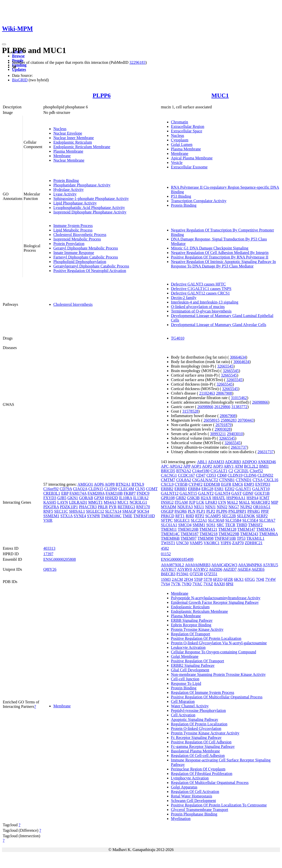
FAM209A (96, 493)
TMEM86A (269, 534)
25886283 (229, 420)
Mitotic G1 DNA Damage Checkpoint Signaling (210, 248)
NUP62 (246, 507)
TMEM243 (249, 534)
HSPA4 (252, 498)
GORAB (86, 498)
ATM (239, 466)
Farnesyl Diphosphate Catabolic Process (86, 257)
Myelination (181, 819)
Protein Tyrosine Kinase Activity (197, 629)
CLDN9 (111, 489)
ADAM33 (216, 462)
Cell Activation (183, 715)
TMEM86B (170, 538)
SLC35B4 (233, 520)
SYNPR (94, 516)
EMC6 (238, 484)
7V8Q (186, 584)
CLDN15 (96, 489)
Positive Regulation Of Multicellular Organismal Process (217, 697)
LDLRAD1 (78, 502)
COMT (152, 489)
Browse (18, 56)
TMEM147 (246, 529)
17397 (48, 554)
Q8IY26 (50, 569)
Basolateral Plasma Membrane (196, 751)
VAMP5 (196, 543)
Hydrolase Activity (68, 190)
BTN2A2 (184, 471)
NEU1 (199, 507)
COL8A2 (184, 480)
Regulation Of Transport (191, 634)
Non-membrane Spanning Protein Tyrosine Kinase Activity (219, 674)
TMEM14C (170, 534)
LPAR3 (211, 502)
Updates (19, 69)
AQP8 (110, 484)
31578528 (190, 411)
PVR (113, 507)
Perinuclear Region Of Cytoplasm (198, 769)
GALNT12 (170, 493)
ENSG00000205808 (60, 559)
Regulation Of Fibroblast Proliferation (202, 774)
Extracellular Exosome (189, 167)
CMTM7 (168, 480)
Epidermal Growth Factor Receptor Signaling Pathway (215, 602)
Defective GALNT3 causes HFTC (198, 284)
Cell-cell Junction (185, 679)
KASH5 (50, 502)
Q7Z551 (211, 574)
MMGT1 (95, 502)
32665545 (225, 366)
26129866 (222, 407)
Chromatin (180, 122)
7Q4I (260, 579)
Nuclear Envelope (68, 133)
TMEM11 (169, 529)
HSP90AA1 (236, 498)
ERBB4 (194, 489)
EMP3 (249, 484)
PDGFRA (51, 507)
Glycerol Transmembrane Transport (200, 810)
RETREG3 (126, 507)
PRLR (103, 507)
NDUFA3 (185, 507)
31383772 (239, 407)
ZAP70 (238, 543)
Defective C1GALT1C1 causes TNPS (201, 289)
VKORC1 (212, 543)
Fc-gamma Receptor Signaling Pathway (203, 747)
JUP (192, 502)
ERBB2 (167, 489)
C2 (231, 471)
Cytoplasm (180, 140)
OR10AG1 (262, 507)
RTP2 (200, 516)
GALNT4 (222, 493)
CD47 (201, 475)
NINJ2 (222, 507)
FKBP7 (130, 493)
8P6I (230, 584)
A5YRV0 (185, 569)
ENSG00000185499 (177, 559)
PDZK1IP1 (69, 507)
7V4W (270, 579)
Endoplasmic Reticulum (73, 142)
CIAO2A (80, 489)
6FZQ (218, 579)
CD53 (211, 475)
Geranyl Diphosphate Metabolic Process (86, 248)
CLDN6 (250, 475)
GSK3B (193, 498)
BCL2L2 (251, 466)
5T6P (198, 579)
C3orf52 (256, 471)
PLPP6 (102, 95)
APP (187, 466)
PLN (192, 511)
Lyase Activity (65, 194)
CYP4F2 (196, 484)
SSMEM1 (51, 516)
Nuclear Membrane (69, 160)
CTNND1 (244, 480)
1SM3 (166, 579)
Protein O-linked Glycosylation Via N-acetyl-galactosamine (219, 643)
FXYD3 (50, 498)
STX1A (66, 516)
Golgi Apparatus (184, 787)
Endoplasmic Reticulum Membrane (82, 147)
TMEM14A (266, 529)
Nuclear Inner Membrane (74, 138)
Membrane (62, 156)
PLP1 (201, 511)
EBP (65, 493)
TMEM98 (206, 538)
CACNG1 (169, 475)
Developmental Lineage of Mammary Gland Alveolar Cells (219, 325)
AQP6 (99, 484)
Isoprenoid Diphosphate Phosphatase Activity (90, 212)
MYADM (169, 507)
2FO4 (188, 579)
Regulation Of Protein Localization (199, 724)
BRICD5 (168, 471)
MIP (274, 502)
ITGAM (181, 502)
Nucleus (60, 129)
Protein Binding (66, 181)
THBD (242, 525)
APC (165, 466)
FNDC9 (143, 493)
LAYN (62, 502)
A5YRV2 (200, 569)
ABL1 (202, 462)
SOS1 (211, 525)
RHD (190, 516)
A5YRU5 (270, 565)
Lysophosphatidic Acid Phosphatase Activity (89, 208)
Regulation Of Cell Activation (195, 792)
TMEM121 (208, 529)
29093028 (223, 429)
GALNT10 (261, 489)
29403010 (235, 434)
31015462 (239, 398)
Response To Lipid (186, 683)
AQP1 (196, 466)
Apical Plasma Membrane (192, 158)
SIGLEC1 (182, 520)
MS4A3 (110, 502)
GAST (236, 493)
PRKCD (168, 516)
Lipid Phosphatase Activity (75, 203)
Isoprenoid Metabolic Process (77, 239)
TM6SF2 (255, 525)
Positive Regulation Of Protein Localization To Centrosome (219, 805)
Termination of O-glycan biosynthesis (201, 311)
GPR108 (168, 498)
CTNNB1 (227, 480)
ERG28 (207, 489)
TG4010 (178, 338)
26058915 (212, 420)
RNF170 (143, 507)
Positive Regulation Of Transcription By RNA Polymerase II (220, 257)
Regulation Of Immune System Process (203, 692)
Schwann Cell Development (194, 801)
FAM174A (78, 493)
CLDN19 (235, 475)
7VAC (197, 584)
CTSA (257, 480)
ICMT (264, 498)
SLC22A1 (199, 520)
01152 (166, 554)
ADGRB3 (233, 462)
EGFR (226, 484)
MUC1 (220, 95)
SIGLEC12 (95, 511)
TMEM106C (111, 516)
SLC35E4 (250, 520)
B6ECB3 (168, 574)
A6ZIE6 (258, 569)
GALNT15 (188, 493)
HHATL (219, 498)
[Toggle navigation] (4, 44)
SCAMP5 (213, 516)
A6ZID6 (215, 569)
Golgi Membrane (185, 656)
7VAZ (208, 584)
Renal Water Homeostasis (192, 796)
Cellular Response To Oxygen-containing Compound (214, 652)
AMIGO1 (85, 484)
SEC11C (61, 511)
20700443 (246, 420)
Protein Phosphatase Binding (194, 814)
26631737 (239, 447)
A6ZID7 (230, 569)
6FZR (228, 579)
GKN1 (73, 498)
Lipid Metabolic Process (73, 230)
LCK (200, 502)
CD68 (222, 475)
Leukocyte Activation (188, 647)
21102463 (207, 393)
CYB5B (181, 484)
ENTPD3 (263, 484)
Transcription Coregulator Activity (199, 201)
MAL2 (232, 502)
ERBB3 (181, 489)
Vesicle (177, 163)
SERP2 (262, 516)
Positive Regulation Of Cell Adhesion (201, 742)
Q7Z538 (196, 574)
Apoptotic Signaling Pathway (195, 719)
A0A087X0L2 (173, 565)
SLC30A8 (216, 520)
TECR (230, 525)
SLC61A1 (169, 525)
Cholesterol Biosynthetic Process (80, 235)
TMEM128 (227, 529)
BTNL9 (138, 484)
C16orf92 (51, 489)
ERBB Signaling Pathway (192, 620)
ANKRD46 (267, 462)
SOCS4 (143, 511)
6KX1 (239, 579)
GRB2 (181, 498)
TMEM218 (209, 534)
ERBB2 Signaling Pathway (193, 665)
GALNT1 (243, 489)
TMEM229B (229, 534)
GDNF (248, 493)
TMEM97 (189, 538)
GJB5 (62, 498)
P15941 (182, 574)
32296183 (137, 62)
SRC (220, 525)
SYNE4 (80, 516)
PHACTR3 (88, 507)
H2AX (206, 498)
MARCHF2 (261, 502)
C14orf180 (201, 471)
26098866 (260, 402)
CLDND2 (265, 475)
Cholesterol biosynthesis (73, 304)
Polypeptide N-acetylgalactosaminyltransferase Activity (216, 598)
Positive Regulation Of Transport (198, 661)
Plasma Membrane (68, 151)
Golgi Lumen (182, 144)
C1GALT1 (219, 471)
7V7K (176, 584)
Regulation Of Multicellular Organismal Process (210, 783)
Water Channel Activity (190, 706)
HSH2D (112, 498)
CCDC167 (187, 475)
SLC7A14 (113, 511)
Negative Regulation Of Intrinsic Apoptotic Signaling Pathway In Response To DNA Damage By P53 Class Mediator (224, 264)
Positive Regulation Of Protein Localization (206, 638)
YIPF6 (226, 543)
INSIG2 (167, 502)
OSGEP (167, 511)
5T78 (208, 579)
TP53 (241, 538)
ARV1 (229, 466)
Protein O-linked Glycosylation (196, 729)
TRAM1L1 (255, 538)
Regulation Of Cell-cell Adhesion (198, 756)
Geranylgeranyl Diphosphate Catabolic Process (91, 266)
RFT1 (180, 516)
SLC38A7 (267, 520)
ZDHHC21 (254, 543)
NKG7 (234, 507)
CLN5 (140, 489)
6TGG (250, 579)
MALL (245, 502)
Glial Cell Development (190, 670)
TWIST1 (168, 543)
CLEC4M (126, 489)
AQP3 (218, 466)
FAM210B (114, 493)
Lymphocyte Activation (190, 778)
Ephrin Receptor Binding (191, 625)
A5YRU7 (169, 569)
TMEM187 (190, 534)
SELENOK (246, 516)
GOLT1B (262, 493)
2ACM (177, 579)
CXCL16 (271, 480)
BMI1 (264, 466)
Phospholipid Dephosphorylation (80, 262)
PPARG (254, 511)
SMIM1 (199, 525)
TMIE (127, 516)
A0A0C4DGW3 (224, 565)
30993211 (218, 434)
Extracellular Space (187, 131)
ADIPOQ (249, 462)
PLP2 (211, 511)
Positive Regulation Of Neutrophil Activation (90, 271)
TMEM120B (188, 529)
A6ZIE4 (244, 569)
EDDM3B (212, 484)
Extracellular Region (188, 126)
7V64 (166, 584)
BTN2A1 (123, 484)
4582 (165, 548)
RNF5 (48, 511)
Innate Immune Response (74, 253)
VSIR (48, 520)
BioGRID (20, 80)
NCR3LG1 (138, 502)
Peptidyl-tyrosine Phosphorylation (198, 710)
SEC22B (229, 516)
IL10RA (125, 498)
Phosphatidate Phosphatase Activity (82, 185)
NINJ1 (210, 507)
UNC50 (182, 543)
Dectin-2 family (184, 298)
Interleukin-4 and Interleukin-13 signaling (205, 302)
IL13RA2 (141, 498)
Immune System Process (73, 226)
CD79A (66, 489)
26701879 (223, 425)
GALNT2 (206, 493)
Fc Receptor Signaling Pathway (196, 738)
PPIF (265, 511)
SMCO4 (185, 525)
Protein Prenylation (69, 244)
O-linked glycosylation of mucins (198, 307)
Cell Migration (183, 701)
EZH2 (230, 489)
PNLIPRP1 (237, 511)
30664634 (238, 357)
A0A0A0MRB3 (198, 565)
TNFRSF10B (225, 538)
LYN (222, 502)
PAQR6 (181, 511)
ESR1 (219, 489)
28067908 (224, 393)
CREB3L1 (52, 493)
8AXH (220, 584)
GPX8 (99, 498)
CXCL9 (167, 484)
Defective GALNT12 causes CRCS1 (200, 293)
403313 (49, 548)
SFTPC (167, 520)
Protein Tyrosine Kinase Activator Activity (205, 733)
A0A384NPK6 (250, 565)
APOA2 (176, 466)
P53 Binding (181, 196)
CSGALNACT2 (205, 480)
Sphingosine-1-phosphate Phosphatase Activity (91, 199)
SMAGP (129, 511)
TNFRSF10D (144, 516)
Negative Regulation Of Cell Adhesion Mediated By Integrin (220, 253)
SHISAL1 (77, 511)
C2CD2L (241, 471)
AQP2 (207, 466)
